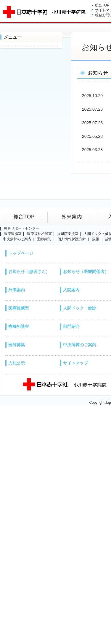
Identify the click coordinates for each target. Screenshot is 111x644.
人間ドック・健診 (80, 308)
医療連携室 (19, 308)
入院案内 (71, 290)
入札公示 (17, 363)
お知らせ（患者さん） (29, 272)
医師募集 (17, 345)
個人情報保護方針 (72, 239)
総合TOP (102, 5)
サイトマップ (75, 363)
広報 (96, 239)
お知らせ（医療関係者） (86, 272)
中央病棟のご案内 (80, 345)
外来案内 (17, 290)
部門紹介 (71, 326)
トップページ (21, 253)
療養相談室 (19, 326)
